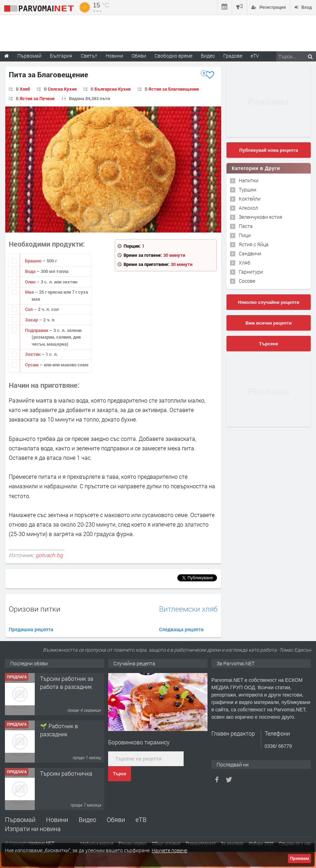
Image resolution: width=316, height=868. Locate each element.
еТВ (141, 820)
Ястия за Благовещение (174, 89)
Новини (114, 56)
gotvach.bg (49, 555)
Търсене (269, 344)
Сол (29, 309)
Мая (30, 292)
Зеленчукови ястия (261, 217)
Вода (31, 271)
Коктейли (250, 199)
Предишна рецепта (31, 629)
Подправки (37, 330)
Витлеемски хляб (188, 609)
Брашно (34, 261)
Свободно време (173, 56)
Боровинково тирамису (139, 742)
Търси (120, 774)
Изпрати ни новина (33, 829)
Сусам (32, 365)
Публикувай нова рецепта (268, 150)
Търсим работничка (66, 773)
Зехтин (33, 354)
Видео (87, 820)
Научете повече (169, 850)
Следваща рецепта (181, 629)
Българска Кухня (113, 89)
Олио (31, 282)
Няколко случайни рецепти (269, 302)
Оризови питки (35, 609)
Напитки (249, 180)
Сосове (247, 281)
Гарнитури (251, 272)
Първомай (20, 820)
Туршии (248, 190)
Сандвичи (250, 253)
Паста (246, 226)
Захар (32, 320)
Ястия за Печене (37, 98)
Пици (245, 235)
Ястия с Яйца (254, 244)
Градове (233, 56)
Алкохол (248, 208)
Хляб (25, 89)
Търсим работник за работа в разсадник (67, 682)
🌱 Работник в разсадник (59, 730)
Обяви (116, 820)
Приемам (299, 859)
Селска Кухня (62, 89)
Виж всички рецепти (268, 323)
